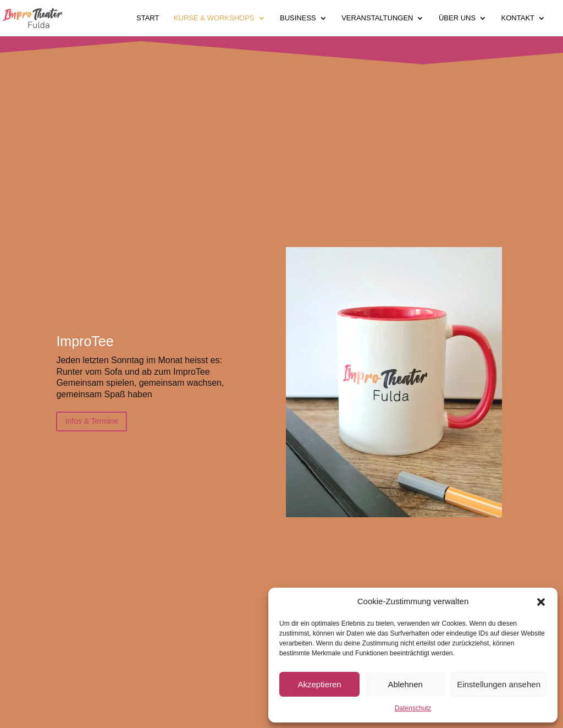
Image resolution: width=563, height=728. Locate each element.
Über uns (457, 18)
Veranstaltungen (377, 18)
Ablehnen (405, 684)
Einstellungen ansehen (499, 684)
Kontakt (518, 18)
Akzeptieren (319, 684)
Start (148, 18)
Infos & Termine (92, 421)
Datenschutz (413, 708)
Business (298, 18)
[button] (541, 602)
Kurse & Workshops (214, 18)
